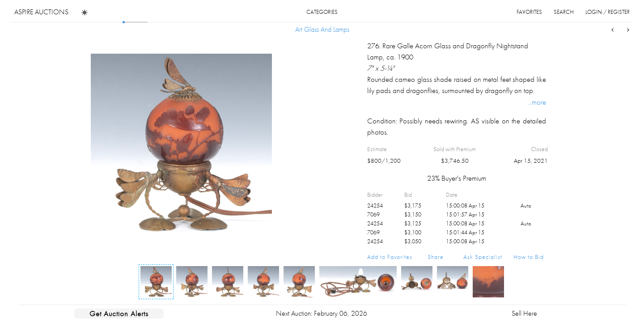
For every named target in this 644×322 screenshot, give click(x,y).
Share (436, 257)
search (564, 12)
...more (537, 102)
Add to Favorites (390, 257)
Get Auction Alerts (119, 314)
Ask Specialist (483, 257)
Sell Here (524, 313)
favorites (529, 12)
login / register (608, 12)
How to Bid (529, 257)
